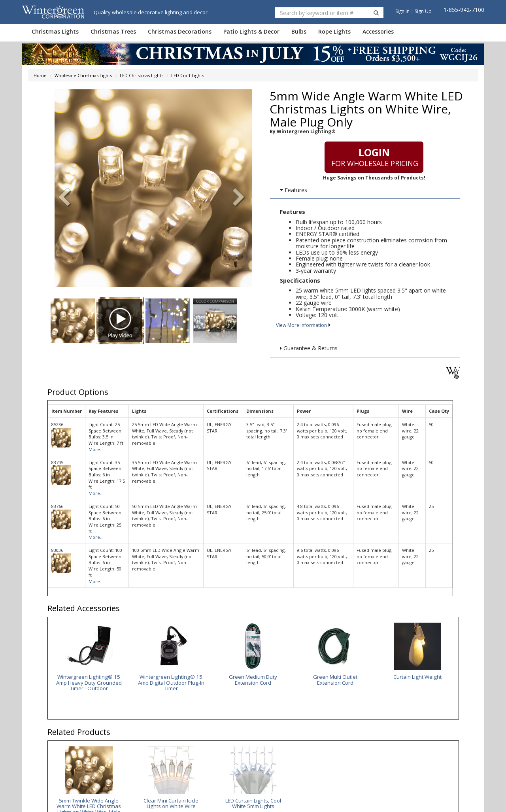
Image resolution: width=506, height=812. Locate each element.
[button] (239, 198)
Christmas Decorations (180, 31)
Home (40, 75)
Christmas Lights (55, 31)
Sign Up (423, 11)
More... (96, 449)
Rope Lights (334, 31)
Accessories (378, 31)
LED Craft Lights (188, 75)
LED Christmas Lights (142, 75)
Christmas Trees (113, 31)
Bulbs (299, 31)
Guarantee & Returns (309, 348)
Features (294, 190)
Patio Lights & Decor (251, 31)
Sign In (402, 11)
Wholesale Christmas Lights (83, 75)
